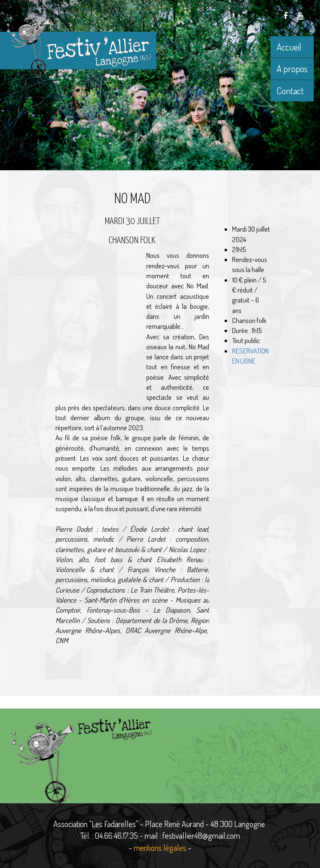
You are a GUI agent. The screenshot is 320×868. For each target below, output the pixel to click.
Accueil (289, 47)
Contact (290, 91)
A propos (292, 68)
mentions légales (160, 848)
